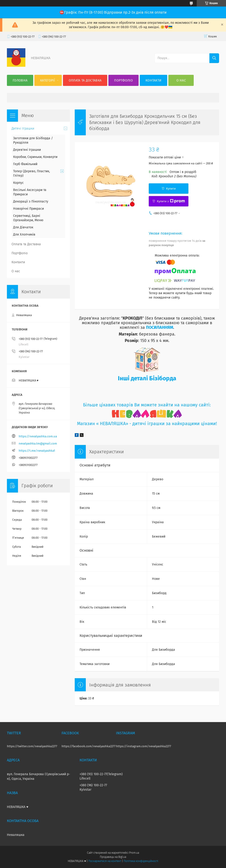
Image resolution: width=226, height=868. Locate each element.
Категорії (48, 80)
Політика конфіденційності (141, 861)
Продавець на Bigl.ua (113, 857)
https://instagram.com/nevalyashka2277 (144, 746)
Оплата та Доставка (85, 80)
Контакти (153, 80)
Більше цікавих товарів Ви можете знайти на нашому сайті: (147, 405)
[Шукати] (214, 58)
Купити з (171, 201)
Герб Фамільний (25, 164)
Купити (171, 189)
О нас (181, 80)
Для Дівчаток (23, 227)
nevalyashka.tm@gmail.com (38, 443)
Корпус (18, 183)
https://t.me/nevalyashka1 (37, 451)
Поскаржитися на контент (105, 861)
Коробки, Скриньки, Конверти (35, 157)
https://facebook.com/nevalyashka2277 (89, 746)
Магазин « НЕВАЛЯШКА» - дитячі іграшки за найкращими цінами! (147, 424)
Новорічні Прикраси (28, 209)
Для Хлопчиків (24, 234)
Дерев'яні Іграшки (27, 150)
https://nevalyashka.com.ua (38, 436)
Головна (20, 80)
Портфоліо (123, 80)
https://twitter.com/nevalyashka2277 (32, 746)
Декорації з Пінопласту (31, 201)
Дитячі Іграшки (23, 129)
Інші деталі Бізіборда (147, 378)
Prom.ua (134, 853)
